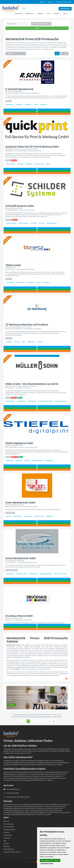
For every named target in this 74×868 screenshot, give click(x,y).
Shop (20, 398)
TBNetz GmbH (13, 265)
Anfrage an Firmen (9, 830)
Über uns (6, 821)
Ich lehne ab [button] (56, 860)
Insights (57, 13)
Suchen (37, 28)
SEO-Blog (7, 846)
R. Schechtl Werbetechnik (19, 89)
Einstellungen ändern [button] (47, 864)
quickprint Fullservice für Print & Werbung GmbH (32, 147)
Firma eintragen (65, 9)
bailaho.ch (50, 717)
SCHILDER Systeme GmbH (20, 206)
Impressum (7, 838)
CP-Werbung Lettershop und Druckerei (27, 325)
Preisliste (6, 832)
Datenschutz (8, 835)
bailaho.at (34, 717)
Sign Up (42, 2)
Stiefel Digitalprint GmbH (19, 443)
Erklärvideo (19, 13)
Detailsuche (30, 13)
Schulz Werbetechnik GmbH (21, 558)
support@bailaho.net (13, 789)
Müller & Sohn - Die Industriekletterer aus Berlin (32, 384)
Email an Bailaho (9, 827)
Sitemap (6, 844)
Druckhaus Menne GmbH (19, 616)
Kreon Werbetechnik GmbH (20, 503)
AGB (5, 841)
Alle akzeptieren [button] (46, 860)
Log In (50, 2)
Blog (66, 13)
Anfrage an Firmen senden (63, 2)
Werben (41, 13)
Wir (49, 13)
